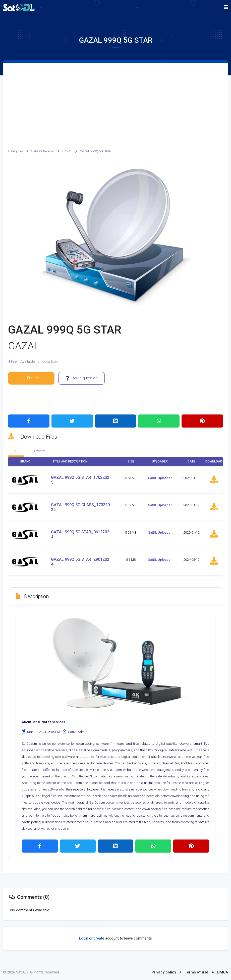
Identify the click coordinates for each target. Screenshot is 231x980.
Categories (16, 151)
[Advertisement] (115, 101)
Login (84, 937)
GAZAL (67, 151)
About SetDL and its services (43, 721)
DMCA (223, 971)
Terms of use (197, 971)
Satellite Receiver (43, 151)
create (99, 937)
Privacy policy (164, 971)
